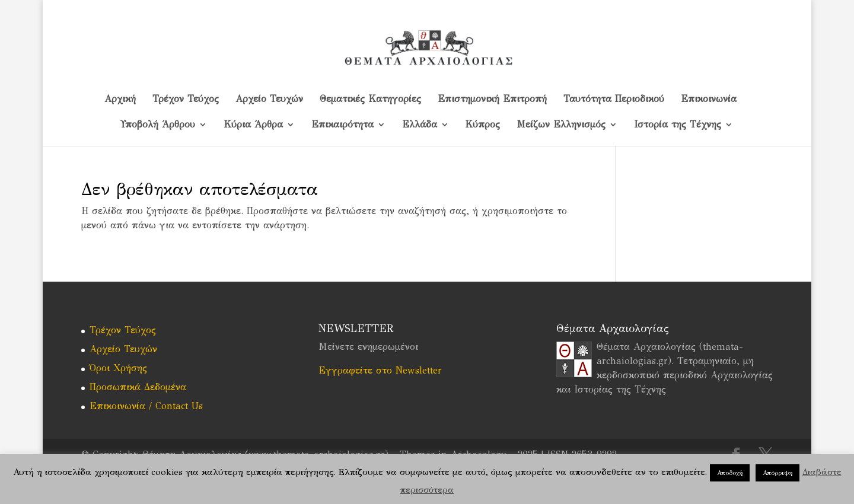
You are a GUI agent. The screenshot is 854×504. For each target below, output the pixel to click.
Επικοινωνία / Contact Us (146, 406)
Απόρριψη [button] (777, 473)
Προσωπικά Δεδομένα (138, 387)
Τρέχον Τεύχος (186, 100)
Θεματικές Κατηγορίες (370, 100)
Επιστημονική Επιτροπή (492, 100)
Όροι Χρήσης (118, 368)
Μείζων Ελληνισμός (561, 125)
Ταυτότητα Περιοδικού (614, 100)
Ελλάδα (420, 125)
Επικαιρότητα (342, 125)
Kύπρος (483, 125)
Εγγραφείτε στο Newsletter (380, 370)
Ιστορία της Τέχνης (678, 125)
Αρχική (120, 100)
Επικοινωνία (709, 100)
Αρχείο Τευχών (269, 100)
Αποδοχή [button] (730, 473)
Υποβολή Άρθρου (158, 125)
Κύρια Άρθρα (253, 125)
